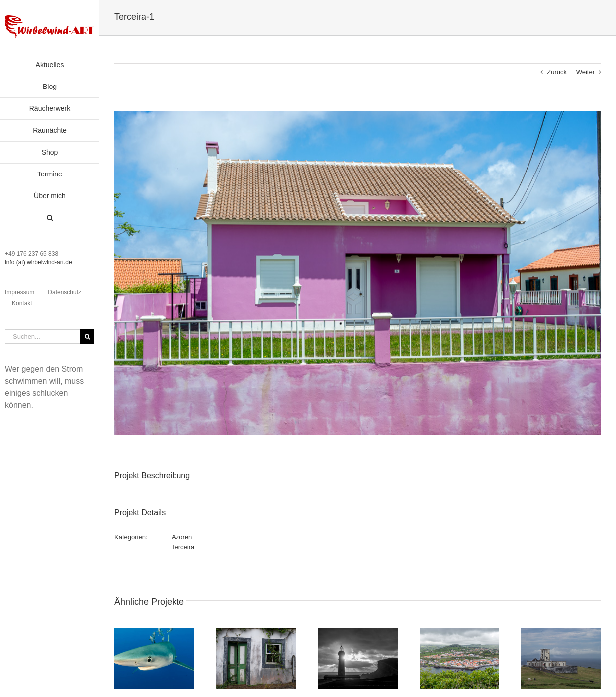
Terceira (183, 547)
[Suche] (87, 336)
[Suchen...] (43, 336)
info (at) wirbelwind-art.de (39, 262)
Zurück (557, 72)
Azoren (182, 537)
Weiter (585, 72)
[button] (50, 218)
